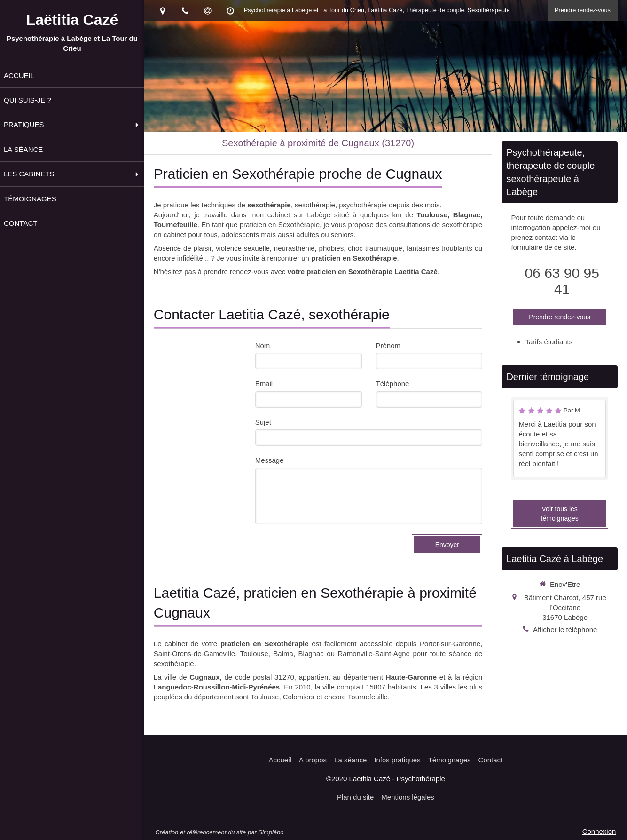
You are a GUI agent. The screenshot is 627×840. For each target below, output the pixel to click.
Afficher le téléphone (565, 630)
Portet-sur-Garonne (450, 644)
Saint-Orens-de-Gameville (194, 654)
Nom (263, 345)
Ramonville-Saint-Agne (374, 654)
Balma (283, 654)
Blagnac (311, 654)
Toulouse (254, 654)
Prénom (388, 345)
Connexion (599, 831)
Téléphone (393, 384)
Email (264, 384)
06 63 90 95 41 (562, 281)
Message (270, 460)
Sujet (263, 422)
